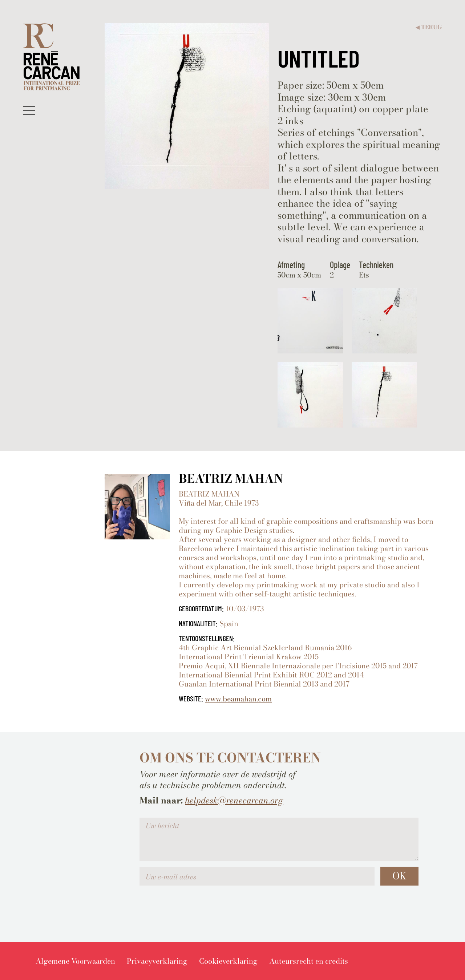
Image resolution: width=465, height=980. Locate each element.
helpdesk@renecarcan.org (234, 800)
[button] (29, 110)
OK (399, 876)
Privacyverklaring (157, 961)
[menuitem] (75, 961)
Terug (429, 27)
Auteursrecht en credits (309, 961)
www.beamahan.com (238, 699)
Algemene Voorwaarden (75, 961)
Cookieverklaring (228, 961)
